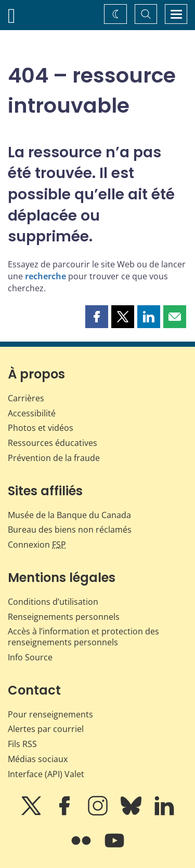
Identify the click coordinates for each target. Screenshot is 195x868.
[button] (97, 317)
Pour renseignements (50, 714)
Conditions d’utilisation (53, 602)
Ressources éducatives (53, 443)
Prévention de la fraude (54, 458)
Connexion (37, 545)
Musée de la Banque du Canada (69, 515)
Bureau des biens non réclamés (70, 530)
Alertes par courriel (46, 729)
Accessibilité (32, 413)
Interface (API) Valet (46, 774)
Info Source (30, 657)
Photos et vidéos (41, 428)
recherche (45, 276)
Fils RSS (22, 744)
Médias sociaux (38, 759)
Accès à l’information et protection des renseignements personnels (83, 637)
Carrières (26, 398)
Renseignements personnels (64, 617)
